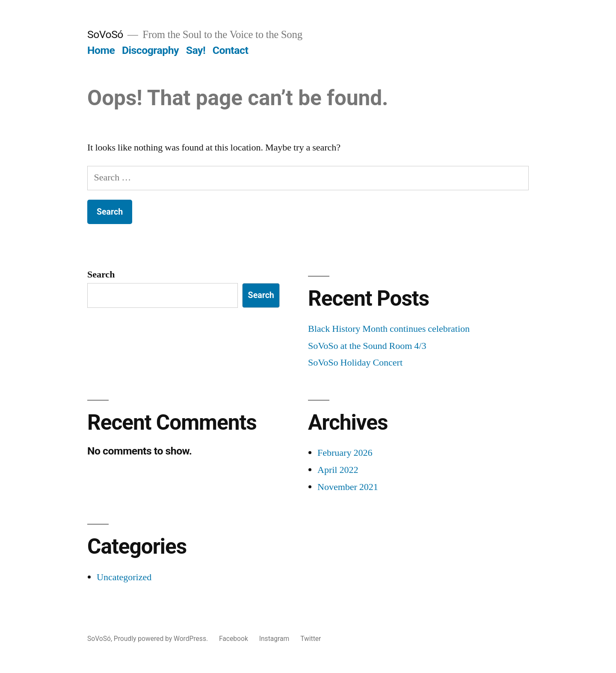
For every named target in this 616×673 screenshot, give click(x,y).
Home (101, 50)
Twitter (311, 639)
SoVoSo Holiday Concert (355, 363)
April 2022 (338, 470)
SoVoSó (105, 34)
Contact (230, 50)
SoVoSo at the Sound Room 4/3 (367, 346)
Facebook (234, 639)
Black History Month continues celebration (389, 329)
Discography (150, 50)
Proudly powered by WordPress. (162, 639)
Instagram (274, 639)
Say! (196, 50)
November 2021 (348, 487)
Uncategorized (124, 577)
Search (101, 275)
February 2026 (345, 453)
